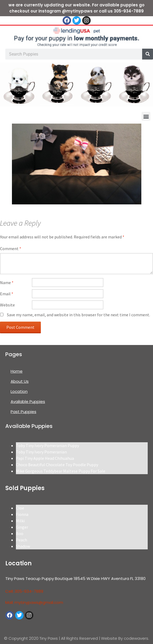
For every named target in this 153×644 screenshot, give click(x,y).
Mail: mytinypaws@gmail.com (34, 602)
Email (7, 294)
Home (17, 371)
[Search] (148, 54)
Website (7, 305)
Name (7, 283)
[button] (146, 116)
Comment (11, 249)
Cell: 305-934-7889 (24, 591)
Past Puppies (23, 412)
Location (19, 391)
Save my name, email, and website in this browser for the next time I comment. (78, 315)
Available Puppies (28, 401)
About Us (20, 381)
